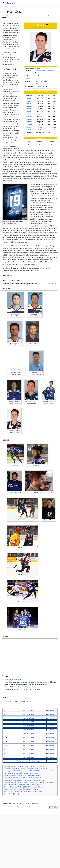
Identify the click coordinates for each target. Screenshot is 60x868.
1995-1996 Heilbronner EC (32, 775)
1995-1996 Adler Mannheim (13, 775)
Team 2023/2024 (28, 757)
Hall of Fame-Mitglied (38, 28)
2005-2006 (29, 109)
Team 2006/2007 (28, 730)
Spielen (35, 687)
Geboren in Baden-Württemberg (37, 769)
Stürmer (20, 766)
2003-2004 (29, 104)
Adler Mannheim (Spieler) (12, 773)
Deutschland (51, 71)
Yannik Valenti (16, 680)
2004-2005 (29, 106)
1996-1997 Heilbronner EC (13, 778)
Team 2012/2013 (28, 738)
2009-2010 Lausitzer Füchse (34, 787)
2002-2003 (29, 101)
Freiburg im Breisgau (41, 71)
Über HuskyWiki (15, 807)
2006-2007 (29, 111)
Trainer (27, 766)
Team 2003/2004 (28, 718)
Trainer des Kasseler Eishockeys (28, 761)
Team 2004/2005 (28, 722)
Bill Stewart (11, 55)
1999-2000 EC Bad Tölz (12, 782)
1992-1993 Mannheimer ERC (22, 771)
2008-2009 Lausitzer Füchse (13, 787)
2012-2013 (29, 117)
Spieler (14, 766)
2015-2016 (29, 124)
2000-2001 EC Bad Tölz (29, 782)
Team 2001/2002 (28, 710)
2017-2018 (29, 127)
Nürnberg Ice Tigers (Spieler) (13, 780)
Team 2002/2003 (28, 714)
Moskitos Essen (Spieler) (47, 782)
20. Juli (41, 766)
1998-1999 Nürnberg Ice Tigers (35, 780)
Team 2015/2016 (28, 749)
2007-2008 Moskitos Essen (13, 785)
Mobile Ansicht (37, 807)
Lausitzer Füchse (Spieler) (32, 785)
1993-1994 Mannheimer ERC (43, 771)
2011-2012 (29, 114)
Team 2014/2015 (28, 745)
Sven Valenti (7, 701)
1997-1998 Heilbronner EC (32, 778)
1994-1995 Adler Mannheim (31, 773)
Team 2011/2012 (28, 734)
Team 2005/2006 (28, 726)
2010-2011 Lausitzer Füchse (13, 789)
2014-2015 (29, 122)
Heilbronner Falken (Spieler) (33, 792)
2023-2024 (29, 130)
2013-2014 (29, 119)
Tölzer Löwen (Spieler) (11, 794)
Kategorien (7, 766)
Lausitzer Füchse (40, 86)
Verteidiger (7, 771)
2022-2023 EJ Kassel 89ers (13, 792)
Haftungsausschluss (26, 807)
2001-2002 (29, 98)
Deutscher (34, 766)
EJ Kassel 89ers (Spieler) (33, 789)
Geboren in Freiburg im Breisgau (15, 769)
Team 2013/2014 (28, 742)
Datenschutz (6, 807)
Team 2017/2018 (28, 753)
